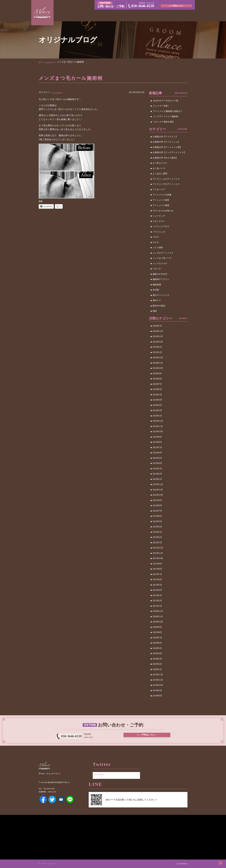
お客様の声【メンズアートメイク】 (169, 152)
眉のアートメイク (161, 295)
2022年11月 (158, 490)
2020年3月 (157, 659)
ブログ (156, 237)
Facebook (43, 804)
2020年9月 (157, 627)
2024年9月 (157, 373)
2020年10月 (158, 622)
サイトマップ (64, 864)
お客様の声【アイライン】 (165, 137)
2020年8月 (157, 632)
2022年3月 (157, 532)
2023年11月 (158, 426)
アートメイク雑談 (161, 205)
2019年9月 (157, 691)
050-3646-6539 (143, 6)
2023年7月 (157, 447)
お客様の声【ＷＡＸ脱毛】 (165, 158)
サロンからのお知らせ (163, 211)
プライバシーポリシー (47, 864)
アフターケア (159, 190)
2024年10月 (158, 368)
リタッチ (157, 269)
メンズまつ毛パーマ (56, 62)
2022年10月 (158, 495)
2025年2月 (157, 347)
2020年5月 (157, 648)
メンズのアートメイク (163, 253)
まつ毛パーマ (159, 168)
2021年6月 (157, 579)
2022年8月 (157, 506)
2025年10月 (158, 342)
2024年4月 (157, 400)
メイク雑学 (158, 248)
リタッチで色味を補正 (164, 122)
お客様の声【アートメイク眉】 (167, 147)
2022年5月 (157, 521)
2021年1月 (157, 606)
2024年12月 (158, 358)
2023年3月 (157, 469)
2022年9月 (157, 500)
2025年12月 (158, 331)
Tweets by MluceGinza (103, 772)
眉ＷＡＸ (157, 300)
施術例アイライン (161, 279)
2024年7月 (157, 384)
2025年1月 (157, 352)
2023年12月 (158, 421)
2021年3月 (157, 595)
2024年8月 (157, 379)
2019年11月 (158, 680)
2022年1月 (157, 543)
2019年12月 (158, 675)
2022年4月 (157, 527)
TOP (41, 62)
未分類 (156, 290)
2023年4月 (157, 463)
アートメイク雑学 (161, 200)
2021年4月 (157, 590)
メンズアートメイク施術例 (166, 116)
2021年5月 (157, 585)
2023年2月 (157, 474)
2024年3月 (157, 405)
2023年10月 (158, 432)
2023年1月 (157, 479)
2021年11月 (158, 553)
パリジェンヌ (159, 232)
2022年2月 (157, 537)
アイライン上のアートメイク (166, 179)
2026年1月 (157, 326)
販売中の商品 (159, 306)
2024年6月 (157, 389)
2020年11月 (158, 617)
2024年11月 (158, 363)
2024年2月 (157, 410)
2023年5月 (157, 458)
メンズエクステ (160, 264)
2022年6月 (157, 516)
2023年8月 (157, 442)
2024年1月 (157, 416)
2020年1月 (157, 669)
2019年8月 (157, 696)
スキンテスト (159, 221)
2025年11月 (158, 336)
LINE (70, 804)
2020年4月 (157, 653)
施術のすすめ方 (160, 274)
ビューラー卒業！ (161, 106)
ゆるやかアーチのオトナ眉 (166, 101)
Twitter (52, 804)
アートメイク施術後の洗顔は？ (168, 111)
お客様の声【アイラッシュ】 (166, 142)
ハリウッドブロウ (161, 226)
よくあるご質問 (160, 174)
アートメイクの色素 (162, 195)
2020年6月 (157, 643)
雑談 (155, 311)
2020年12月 (158, 611)
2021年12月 (158, 548)
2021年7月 (157, 574)
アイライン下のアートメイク (166, 184)
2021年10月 (158, 558)
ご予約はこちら (177, 4)
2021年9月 (157, 564)
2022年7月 (157, 511)
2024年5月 (157, 395)
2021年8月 (157, 569)
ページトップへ (218, 860)
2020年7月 (157, 638)
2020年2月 (157, 664)
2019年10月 (158, 685)
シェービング (159, 216)
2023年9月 (157, 437)
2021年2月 (157, 601)
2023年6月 (157, 453)
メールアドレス (61, 804)
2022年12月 (158, 484)
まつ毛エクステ (160, 163)
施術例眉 (157, 285)
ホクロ (156, 242)
